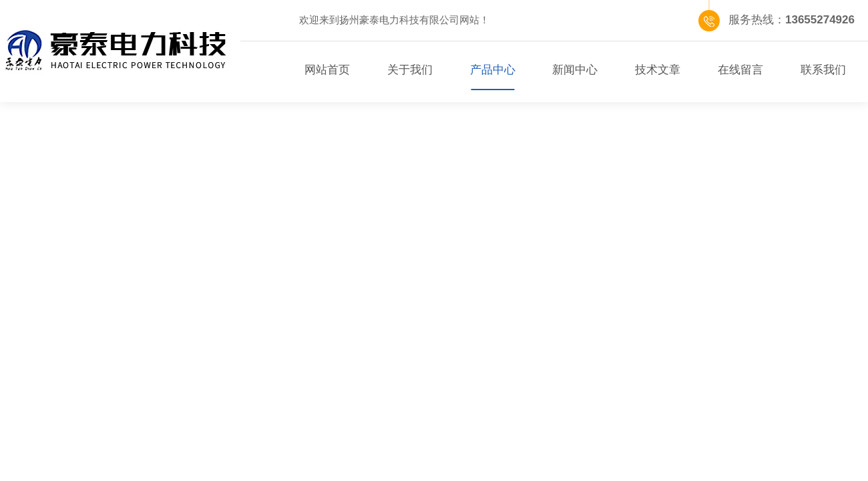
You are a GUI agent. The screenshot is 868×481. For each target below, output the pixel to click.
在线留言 (740, 70)
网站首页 (327, 70)
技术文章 (658, 70)
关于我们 (410, 70)
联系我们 (823, 70)
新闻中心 (575, 70)
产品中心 (493, 70)
